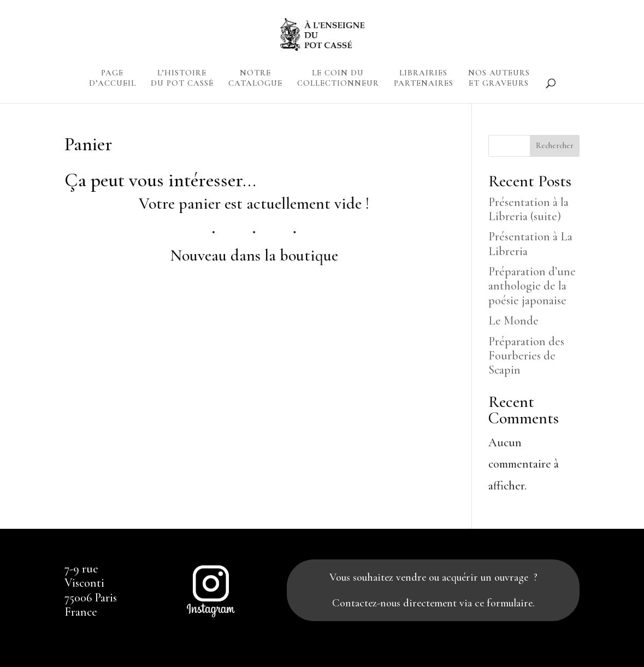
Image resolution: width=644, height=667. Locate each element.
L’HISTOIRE (182, 80)
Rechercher (555, 146)
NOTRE (255, 80)
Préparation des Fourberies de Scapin (526, 356)
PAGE (113, 80)
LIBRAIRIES (424, 80)
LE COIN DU (338, 80)
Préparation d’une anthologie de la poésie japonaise (532, 286)
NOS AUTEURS (499, 80)
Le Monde (513, 321)
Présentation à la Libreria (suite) (528, 209)
